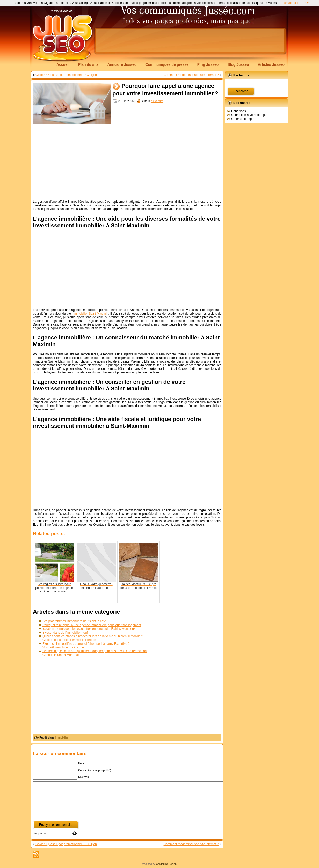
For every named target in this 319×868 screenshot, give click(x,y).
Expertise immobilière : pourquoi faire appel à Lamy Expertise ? (86, 644)
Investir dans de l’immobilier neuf (65, 633)
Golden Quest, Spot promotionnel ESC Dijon (66, 75)
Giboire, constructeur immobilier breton (69, 640)
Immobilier (62, 737)
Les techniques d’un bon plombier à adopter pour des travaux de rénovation (95, 651)
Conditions (239, 111)
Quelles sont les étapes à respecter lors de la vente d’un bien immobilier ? (93, 636)
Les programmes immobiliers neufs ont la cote (74, 621)
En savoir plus (289, 3)
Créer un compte (243, 119)
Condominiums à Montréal (61, 655)
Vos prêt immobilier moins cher (64, 647)
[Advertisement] (190, 41)
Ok (307, 3)
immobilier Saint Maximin (91, 314)
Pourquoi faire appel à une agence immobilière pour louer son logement (92, 625)
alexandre (157, 101)
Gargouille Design (166, 864)
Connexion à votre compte (249, 115)
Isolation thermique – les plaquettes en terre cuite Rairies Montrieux (89, 629)
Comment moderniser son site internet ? (191, 75)
